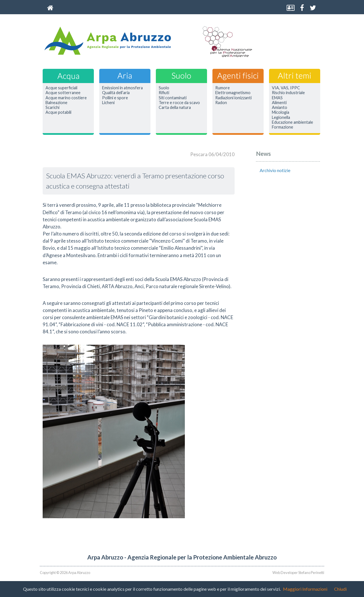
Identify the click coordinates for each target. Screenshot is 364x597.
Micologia (281, 112)
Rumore (223, 88)
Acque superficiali (61, 88)
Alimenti (279, 103)
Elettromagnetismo (233, 93)
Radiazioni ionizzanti (233, 98)
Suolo (164, 88)
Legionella (281, 117)
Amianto (280, 108)
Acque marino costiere (66, 98)
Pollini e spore (115, 98)
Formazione (283, 127)
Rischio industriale (288, 93)
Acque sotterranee (63, 93)
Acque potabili (58, 112)
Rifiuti (164, 93)
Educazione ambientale (292, 122)
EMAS (277, 98)
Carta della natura (175, 108)
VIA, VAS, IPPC (286, 88)
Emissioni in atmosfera (122, 88)
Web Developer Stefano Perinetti (298, 573)
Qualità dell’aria (116, 93)
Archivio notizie (275, 170)
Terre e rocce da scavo (179, 103)
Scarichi (52, 108)
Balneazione (56, 103)
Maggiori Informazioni (305, 589)
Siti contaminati (173, 98)
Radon (221, 103)
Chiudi (340, 589)
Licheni (108, 103)
